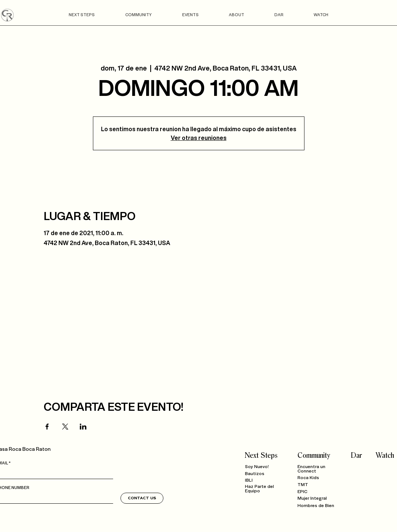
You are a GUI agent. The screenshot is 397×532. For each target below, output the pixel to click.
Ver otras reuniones (199, 138)
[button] (82, 15)
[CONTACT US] (142, 498)
